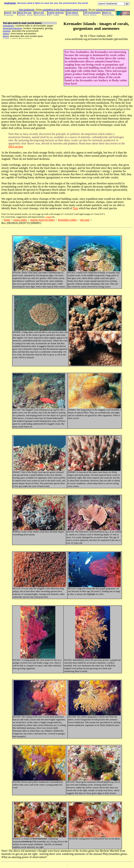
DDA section (16, 147)
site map (85, 220)
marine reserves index (42, 220)
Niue (75, 208)
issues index (20, 220)
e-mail (48, 217)
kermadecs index (67, 220)
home (7, 220)
